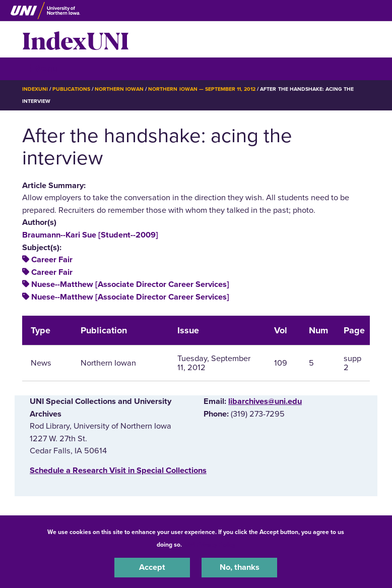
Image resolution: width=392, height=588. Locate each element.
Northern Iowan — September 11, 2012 (202, 89)
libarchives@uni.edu (265, 401)
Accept (152, 567)
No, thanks (240, 567)
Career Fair (52, 260)
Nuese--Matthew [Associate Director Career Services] (130, 284)
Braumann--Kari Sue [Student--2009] (90, 235)
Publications (71, 89)
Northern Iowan (119, 89)
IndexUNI (76, 39)
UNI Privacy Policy (210, 545)
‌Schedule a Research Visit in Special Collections (118, 471)
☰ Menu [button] (40, 68)
